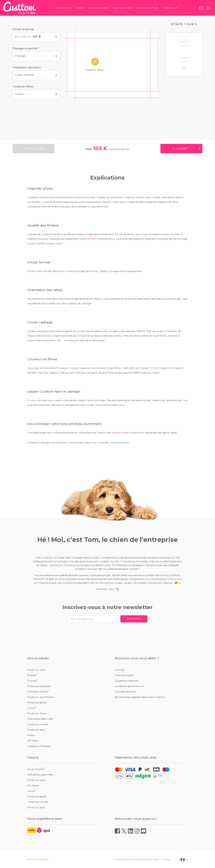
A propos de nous (125, 692)
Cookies (165, 859)
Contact (170, 8)
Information (148, 8)
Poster (31, 735)
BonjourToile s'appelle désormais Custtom (140, 697)
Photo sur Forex (37, 713)
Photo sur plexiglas (39, 686)
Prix (80, 8)
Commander (98, 8)
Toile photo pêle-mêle (40, 719)
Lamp (32, 708)
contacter (92, 239)
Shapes (32, 675)
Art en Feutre (36, 769)
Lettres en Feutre (38, 691)
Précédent (36, 149)
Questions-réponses (127, 681)
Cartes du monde (38, 724)
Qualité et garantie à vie (129, 686)
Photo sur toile (36, 670)
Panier (208, 8)
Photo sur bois (36, 730)
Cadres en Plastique (39, 746)
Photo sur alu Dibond (40, 697)
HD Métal (33, 741)
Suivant (180, 149)
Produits (64, 8)
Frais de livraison (125, 675)
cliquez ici (118, 433)
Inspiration (123, 8)
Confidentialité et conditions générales (135, 859)
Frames (33, 681)
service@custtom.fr (201, 8)
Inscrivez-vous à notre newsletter (107, 607)
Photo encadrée (37, 702)
